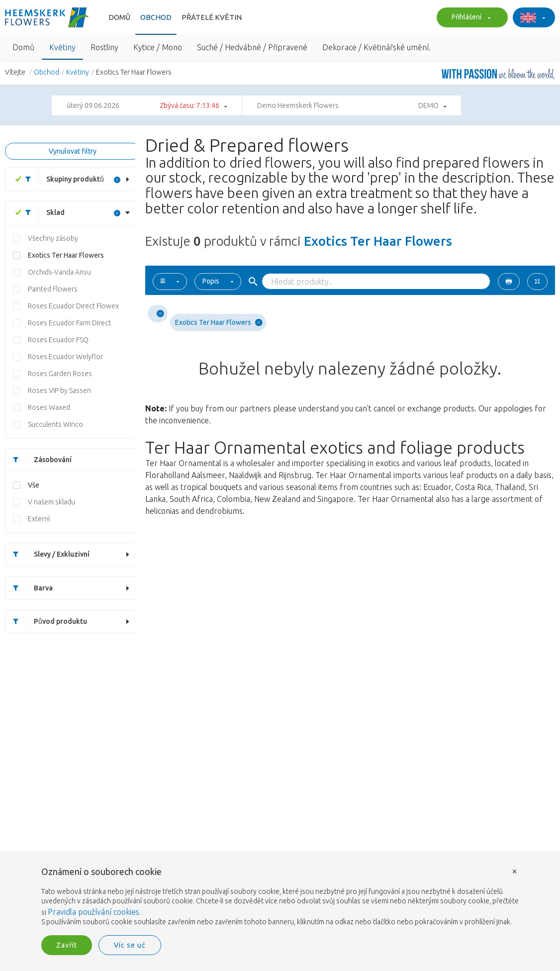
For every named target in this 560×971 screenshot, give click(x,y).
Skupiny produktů (61, 179)
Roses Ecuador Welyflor (65, 357)
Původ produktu (46, 622)
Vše (34, 485)
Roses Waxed (49, 407)
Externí (39, 519)
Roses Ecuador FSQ (58, 340)
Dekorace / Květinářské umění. (376, 47)
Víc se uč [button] (130, 945)
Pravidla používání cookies (93, 912)
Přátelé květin (212, 17)
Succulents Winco (55, 424)
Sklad (41, 213)
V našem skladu (51, 502)
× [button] (515, 871)
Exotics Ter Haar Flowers (66, 255)
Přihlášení (470, 18)
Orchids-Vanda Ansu (59, 272)
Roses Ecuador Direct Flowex (73, 306)
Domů (119, 17)
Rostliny (104, 47)
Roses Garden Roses (60, 374)
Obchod (156, 17)
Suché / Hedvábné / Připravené (252, 47)
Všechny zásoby (53, 238)
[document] (280, 897)
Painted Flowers (53, 289)
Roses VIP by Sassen (59, 390)
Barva (29, 588)
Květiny (62, 47)
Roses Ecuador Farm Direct (69, 323)
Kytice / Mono (158, 47)
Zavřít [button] (67, 945)
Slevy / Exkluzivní (47, 554)
